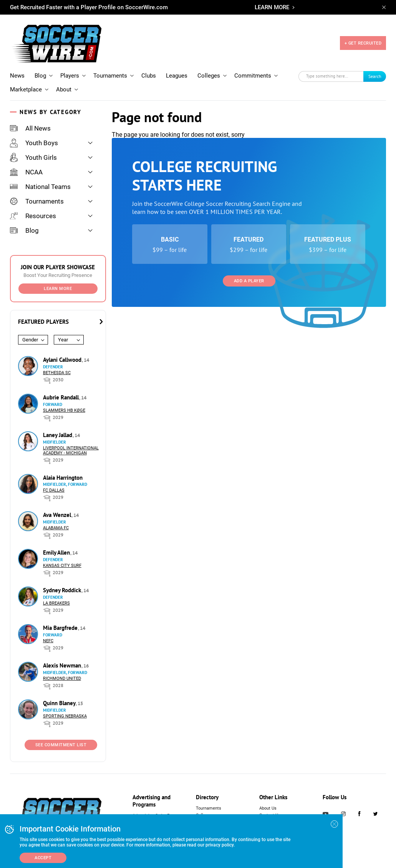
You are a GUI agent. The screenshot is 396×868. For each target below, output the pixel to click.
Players (70, 76)
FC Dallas (54, 490)
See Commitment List (61, 745)
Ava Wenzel (58, 515)
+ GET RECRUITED (363, 43)
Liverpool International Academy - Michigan (71, 451)
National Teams (40, 187)
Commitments (253, 76)
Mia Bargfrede (61, 628)
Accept (43, 858)
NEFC (48, 641)
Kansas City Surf (62, 566)
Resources (33, 216)
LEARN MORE (272, 7)
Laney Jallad (58, 435)
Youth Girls (33, 157)
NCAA (26, 172)
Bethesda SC (57, 373)
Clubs (149, 76)
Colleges (209, 76)
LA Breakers (56, 603)
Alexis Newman (63, 665)
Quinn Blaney (60, 703)
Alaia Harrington (63, 478)
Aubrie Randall (62, 397)
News (17, 76)
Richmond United (62, 678)
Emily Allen (57, 552)
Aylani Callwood (63, 360)
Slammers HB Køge (64, 410)
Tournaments (110, 76)
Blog (40, 76)
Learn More (58, 289)
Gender (30, 340)
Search (375, 76)
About (64, 89)
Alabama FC (56, 528)
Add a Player (249, 281)
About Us (268, 808)
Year (63, 340)
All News (30, 128)
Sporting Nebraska (65, 716)
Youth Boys (34, 143)
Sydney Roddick (63, 590)
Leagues (177, 76)
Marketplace (26, 89)
